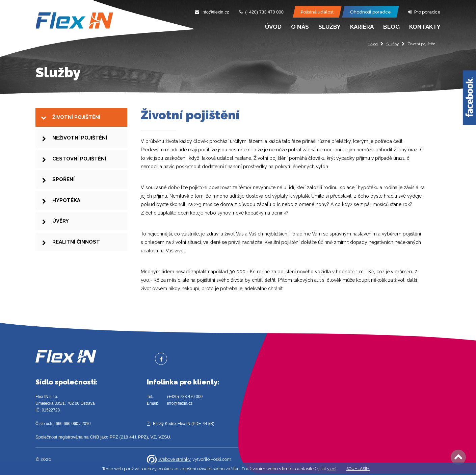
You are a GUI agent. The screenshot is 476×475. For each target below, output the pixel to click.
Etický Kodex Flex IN (172, 424)
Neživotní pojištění (80, 142)
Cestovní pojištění (79, 165)
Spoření (63, 188)
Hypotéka (66, 211)
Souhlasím (358, 469)
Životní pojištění (76, 118)
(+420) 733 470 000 (185, 397)
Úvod (373, 44)
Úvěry (61, 234)
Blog (391, 27)
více (331, 469)
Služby (393, 44)
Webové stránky (169, 460)
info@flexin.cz (180, 403)
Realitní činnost (76, 257)
